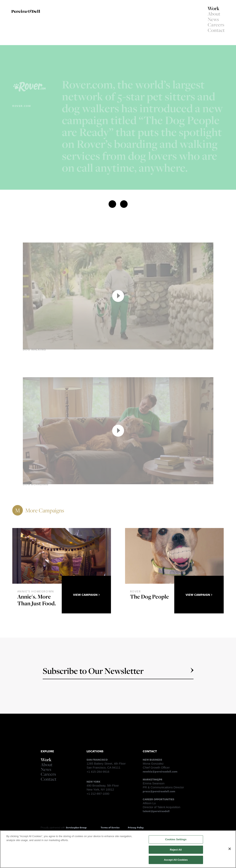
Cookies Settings (176, 840)
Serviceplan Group (76, 827)
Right (30, 49)
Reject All (176, 850)
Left (17, 49)
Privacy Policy (136, 827)
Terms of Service (110, 827)
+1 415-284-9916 (98, 772)
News (213, 19)
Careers (216, 25)
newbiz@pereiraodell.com (160, 771)
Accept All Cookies (176, 861)
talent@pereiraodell (156, 811)
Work (213, 8)
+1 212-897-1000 (98, 794)
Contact (216, 30)
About (214, 14)
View (86, 595)
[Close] (230, 850)
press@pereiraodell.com (159, 791)
